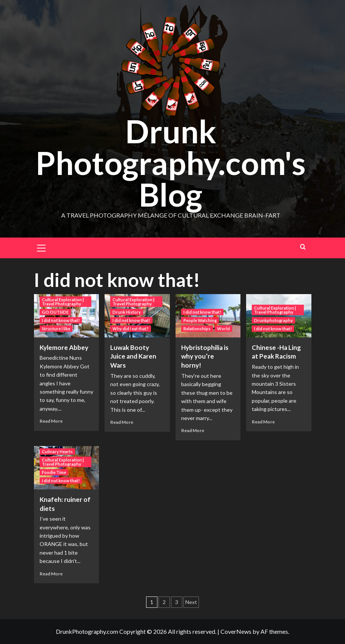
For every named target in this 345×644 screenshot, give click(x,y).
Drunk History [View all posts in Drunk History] (127, 312)
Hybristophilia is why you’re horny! (205, 356)
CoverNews (236, 631)
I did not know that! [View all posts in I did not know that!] (61, 320)
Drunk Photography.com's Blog (171, 163)
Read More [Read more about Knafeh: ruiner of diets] (51, 574)
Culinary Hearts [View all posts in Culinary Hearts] (57, 452)
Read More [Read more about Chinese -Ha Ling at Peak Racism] (263, 422)
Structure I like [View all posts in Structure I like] (56, 329)
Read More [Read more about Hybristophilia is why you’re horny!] (193, 430)
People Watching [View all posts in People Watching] (200, 320)
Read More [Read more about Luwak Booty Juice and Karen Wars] (122, 422)
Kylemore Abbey (64, 347)
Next (191, 602)
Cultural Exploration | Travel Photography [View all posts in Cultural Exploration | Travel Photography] (63, 302)
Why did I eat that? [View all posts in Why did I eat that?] (131, 329)
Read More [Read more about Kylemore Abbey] (51, 421)
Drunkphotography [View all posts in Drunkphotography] (273, 320)
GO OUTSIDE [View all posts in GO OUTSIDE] (55, 312)
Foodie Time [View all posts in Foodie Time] (54, 472)
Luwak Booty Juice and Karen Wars (133, 356)
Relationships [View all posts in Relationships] (197, 329)
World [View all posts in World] (223, 329)
